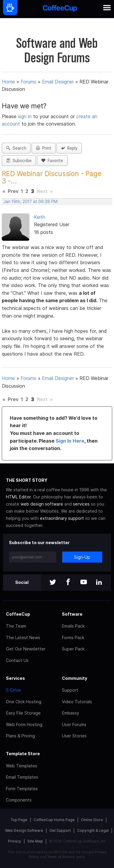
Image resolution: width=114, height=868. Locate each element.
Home (8, 82)
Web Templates (22, 766)
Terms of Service (61, 857)
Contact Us (17, 660)
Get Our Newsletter (26, 649)
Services (15, 678)
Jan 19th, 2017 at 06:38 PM (31, 202)
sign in (25, 116)
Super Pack (73, 649)
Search (16, 148)
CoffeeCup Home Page (54, 820)
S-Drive (13, 690)
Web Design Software (24, 830)
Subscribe (19, 161)
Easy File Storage (23, 713)
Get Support (60, 830)
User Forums (74, 724)
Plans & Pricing (20, 736)
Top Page (19, 820)
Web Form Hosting (24, 724)
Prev (13, 191)
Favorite (52, 161)
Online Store (92, 820)
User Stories (74, 736)
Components (19, 800)
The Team (16, 626)
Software (72, 614)
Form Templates (22, 789)
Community (75, 678)
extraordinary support (62, 518)
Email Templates (22, 777)
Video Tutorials (77, 702)
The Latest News (23, 637)
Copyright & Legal (93, 830)
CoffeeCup (18, 614)
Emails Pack (73, 626)
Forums (28, 82)
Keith (40, 217)
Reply (69, 148)
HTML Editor (18, 497)
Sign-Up (82, 557)
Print (44, 148)
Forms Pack (73, 637)
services (81, 504)
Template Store (23, 754)
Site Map (35, 841)
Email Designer (58, 82)
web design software (42, 504)
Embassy (71, 713)
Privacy (15, 841)
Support (70, 690)
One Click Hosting (24, 702)
